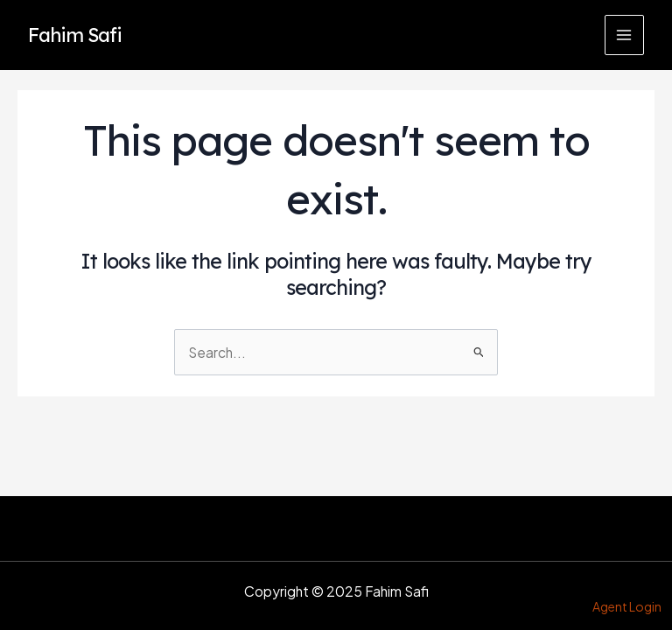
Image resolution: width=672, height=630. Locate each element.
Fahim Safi (75, 35)
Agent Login (627, 606)
